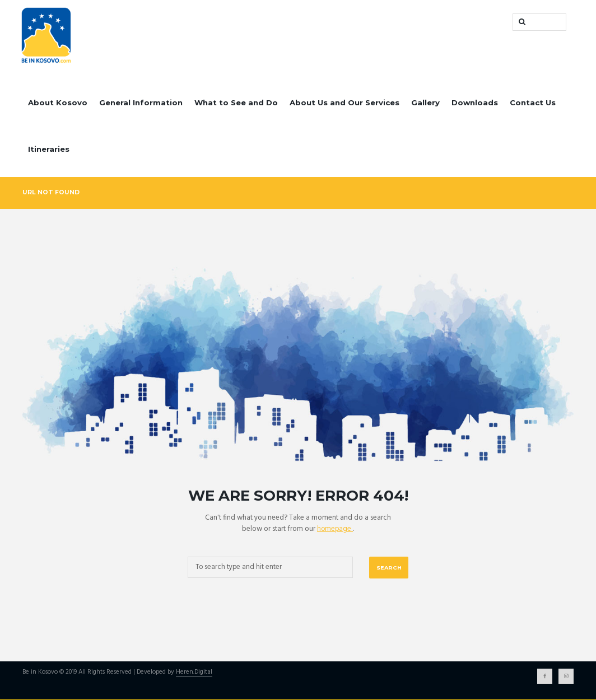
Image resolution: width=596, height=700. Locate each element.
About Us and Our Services (344, 102)
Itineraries (49, 149)
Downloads (475, 102)
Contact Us (533, 102)
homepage (335, 529)
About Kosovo (58, 102)
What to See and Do (236, 102)
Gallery (425, 102)
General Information (141, 102)
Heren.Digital (194, 673)
